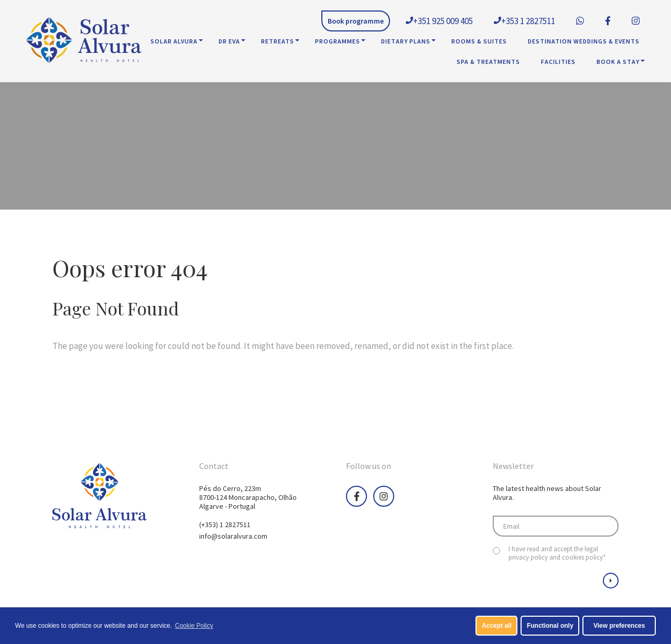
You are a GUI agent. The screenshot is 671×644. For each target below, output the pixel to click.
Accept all (497, 626)
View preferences (619, 626)
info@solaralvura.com (233, 536)
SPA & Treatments (488, 62)
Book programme (356, 21)
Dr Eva (229, 41)
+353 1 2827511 (524, 21)
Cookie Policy (194, 626)
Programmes (338, 41)
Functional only (550, 626)
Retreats (278, 41)
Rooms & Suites (479, 41)
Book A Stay (618, 62)
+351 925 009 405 (439, 21)
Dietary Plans (406, 41)
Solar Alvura (174, 41)
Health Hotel (84, 41)
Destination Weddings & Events (584, 41)
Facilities (558, 62)
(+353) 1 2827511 (225, 525)
